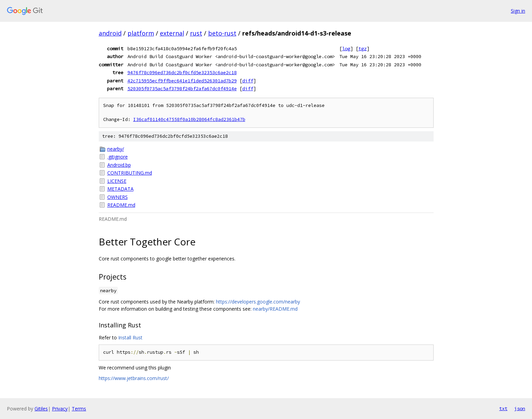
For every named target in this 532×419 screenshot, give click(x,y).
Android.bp (119, 165)
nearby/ (116, 149)
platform (141, 33)
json (520, 408)
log (346, 49)
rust (196, 33)
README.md (121, 205)
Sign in (518, 11)
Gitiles (41, 409)
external (172, 33)
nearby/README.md (275, 309)
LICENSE (117, 181)
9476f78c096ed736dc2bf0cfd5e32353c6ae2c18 (182, 72)
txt (503, 408)
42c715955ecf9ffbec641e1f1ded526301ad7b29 (182, 81)
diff (248, 81)
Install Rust (130, 337)
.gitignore (118, 157)
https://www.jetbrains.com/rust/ (134, 378)
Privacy (60, 409)
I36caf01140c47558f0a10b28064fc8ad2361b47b (189, 119)
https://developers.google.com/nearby (258, 302)
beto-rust (222, 33)
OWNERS (118, 197)
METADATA (120, 189)
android (110, 33)
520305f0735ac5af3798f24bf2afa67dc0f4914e (182, 89)
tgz (363, 49)
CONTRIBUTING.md (130, 173)
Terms (79, 409)
